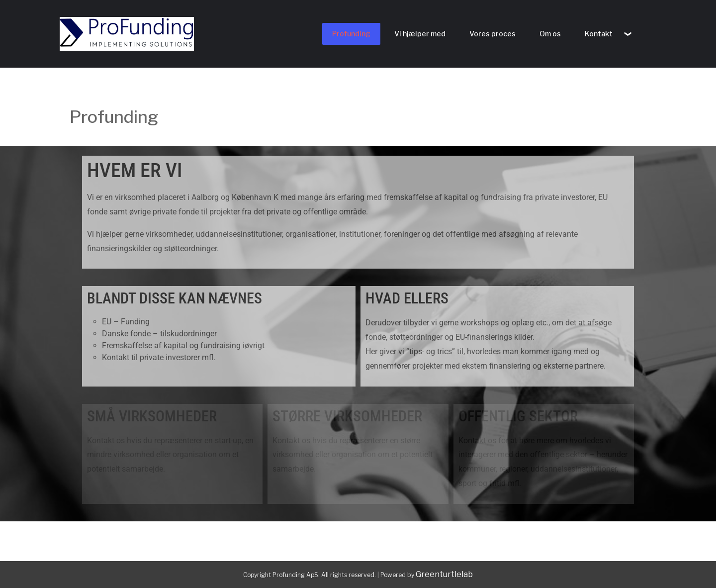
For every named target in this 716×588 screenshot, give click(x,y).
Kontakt (599, 34)
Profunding (351, 34)
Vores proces (492, 34)
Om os (550, 34)
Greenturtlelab (444, 574)
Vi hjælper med (420, 34)
